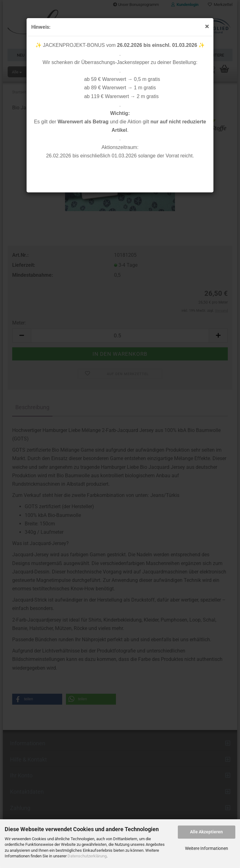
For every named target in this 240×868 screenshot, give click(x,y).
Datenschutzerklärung (87, 856)
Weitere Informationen (207, 848)
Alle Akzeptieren (206, 832)
